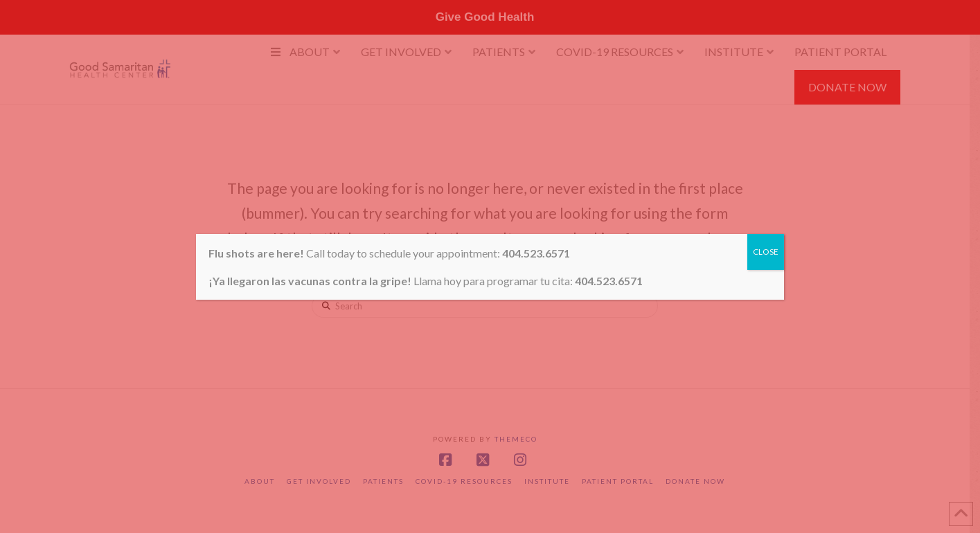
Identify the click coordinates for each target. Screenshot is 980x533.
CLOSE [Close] (766, 252)
